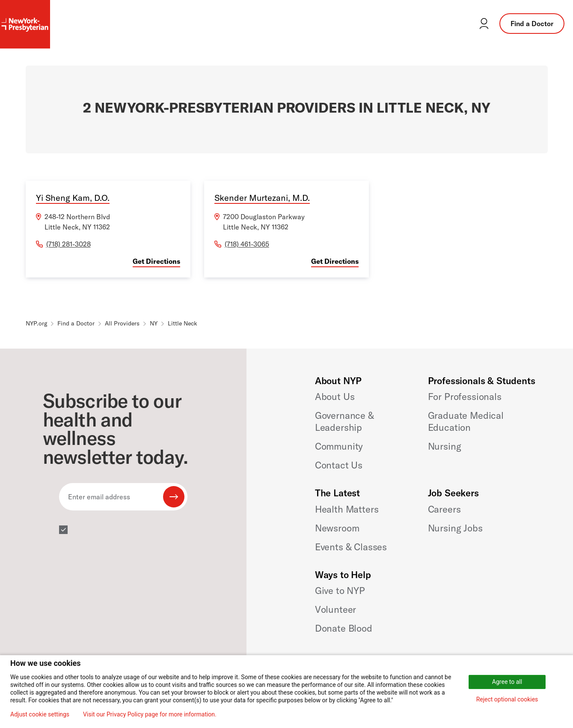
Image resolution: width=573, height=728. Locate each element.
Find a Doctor (532, 24)
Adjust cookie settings (40, 714)
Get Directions (156, 261)
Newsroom (337, 528)
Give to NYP (340, 591)
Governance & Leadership (344, 421)
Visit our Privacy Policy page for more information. (150, 714)
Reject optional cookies (507, 699)
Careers (444, 509)
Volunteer (336, 609)
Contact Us (339, 465)
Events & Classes (351, 547)
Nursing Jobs (455, 528)
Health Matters (347, 509)
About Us (335, 397)
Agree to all (507, 682)
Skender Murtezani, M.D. (262, 198)
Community (339, 446)
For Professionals (465, 397)
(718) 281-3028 (68, 244)
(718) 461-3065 (247, 244)
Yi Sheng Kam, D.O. (73, 198)
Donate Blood (344, 628)
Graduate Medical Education (466, 421)
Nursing (445, 446)
